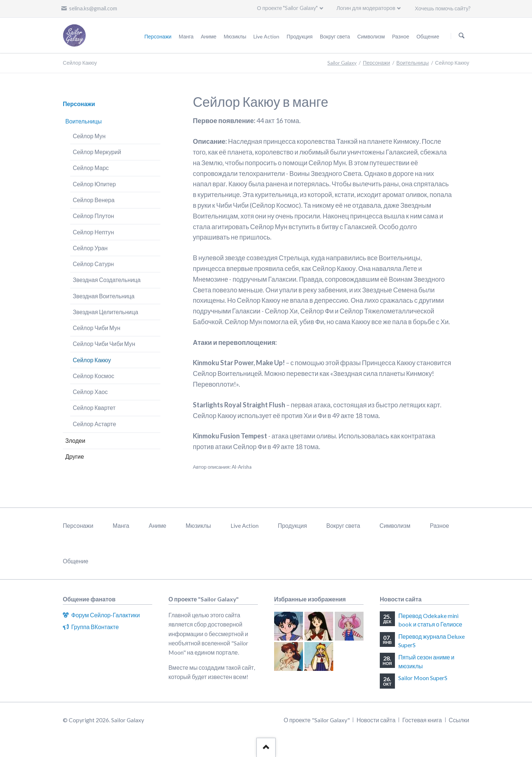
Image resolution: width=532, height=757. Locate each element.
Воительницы (413, 63)
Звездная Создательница (107, 280)
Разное (439, 525)
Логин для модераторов (366, 8)
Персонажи (376, 63)
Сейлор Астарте (94, 424)
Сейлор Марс (91, 168)
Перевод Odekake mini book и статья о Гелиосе (430, 620)
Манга (121, 525)
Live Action (245, 525)
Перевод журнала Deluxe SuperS (432, 641)
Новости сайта (376, 720)
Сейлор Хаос (90, 392)
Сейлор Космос (93, 376)
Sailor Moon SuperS (423, 678)
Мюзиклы (198, 525)
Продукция (292, 525)
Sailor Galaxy (342, 63)
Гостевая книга (422, 720)
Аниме (157, 525)
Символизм (395, 525)
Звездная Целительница (105, 312)
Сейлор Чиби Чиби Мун (104, 344)
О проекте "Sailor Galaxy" (288, 8)
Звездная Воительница (104, 296)
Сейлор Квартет (94, 408)
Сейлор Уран (90, 248)
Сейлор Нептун (93, 232)
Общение (76, 561)
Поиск (462, 36)
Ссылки (459, 720)
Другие (75, 456)
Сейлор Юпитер (94, 184)
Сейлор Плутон (93, 216)
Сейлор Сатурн (93, 264)
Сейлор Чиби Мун (97, 328)
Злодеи (75, 440)
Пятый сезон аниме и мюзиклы (426, 661)
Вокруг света (343, 525)
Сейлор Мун (89, 136)
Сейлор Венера (94, 200)
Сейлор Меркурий (97, 152)
